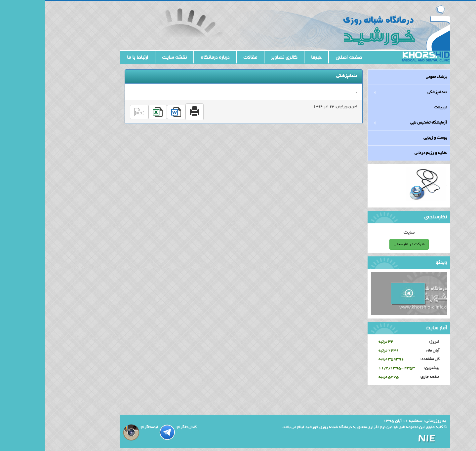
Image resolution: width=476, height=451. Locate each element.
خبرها (271, 57)
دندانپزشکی (392, 92)
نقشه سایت (129, 57)
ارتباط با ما (92, 57)
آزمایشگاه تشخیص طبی (383, 123)
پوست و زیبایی (390, 138)
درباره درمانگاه (170, 57)
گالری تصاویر (239, 57)
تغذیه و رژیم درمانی (385, 153)
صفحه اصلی (303, 57)
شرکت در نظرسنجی (364, 244)
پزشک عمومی (391, 77)
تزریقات (395, 108)
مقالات (205, 57)
